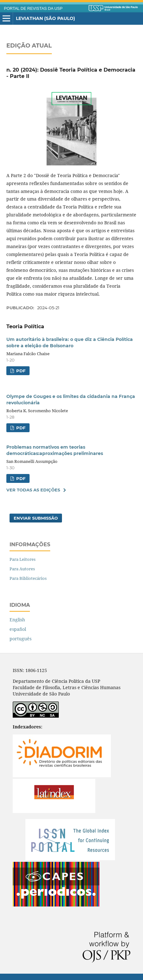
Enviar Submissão (36, 518)
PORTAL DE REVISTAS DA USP (33, 9)
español (18, 629)
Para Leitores (23, 559)
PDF (20, 371)
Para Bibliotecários (28, 578)
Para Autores (22, 569)
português (20, 639)
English (17, 620)
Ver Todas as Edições (33, 490)
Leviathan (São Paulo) (45, 18)
